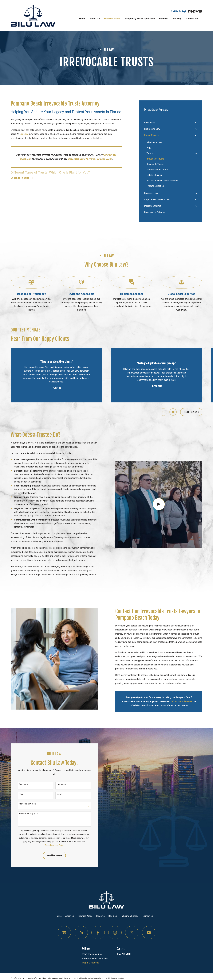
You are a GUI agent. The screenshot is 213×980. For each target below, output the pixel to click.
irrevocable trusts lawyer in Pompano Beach (90, 159)
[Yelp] (81, 933)
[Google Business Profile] (64, 933)
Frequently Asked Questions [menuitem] (140, 19)
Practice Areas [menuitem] (112, 19)
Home (59, 916)
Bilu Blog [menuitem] (177, 19)
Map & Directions (91, 963)
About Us (70, 916)
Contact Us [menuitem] (192, 19)
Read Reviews (191, 412)
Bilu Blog (113, 916)
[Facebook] (98, 933)
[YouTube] (149, 933)
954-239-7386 (195, 12)
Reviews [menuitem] (164, 19)
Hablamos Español (130, 916)
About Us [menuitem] (95, 19)
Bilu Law (24, 134)
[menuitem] (169, 123)
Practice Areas (85, 916)
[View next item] (173, 412)
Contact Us (148, 916)
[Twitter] (132, 933)
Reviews (100, 916)
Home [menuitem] (82, 19)
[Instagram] (115, 933)
